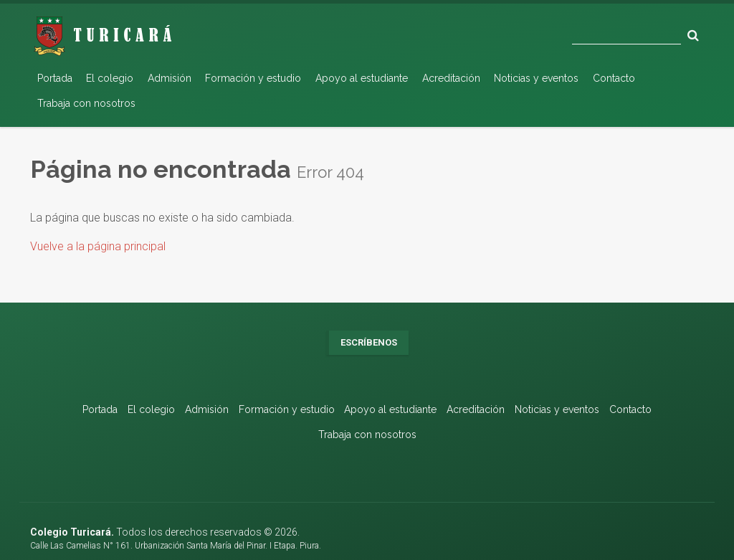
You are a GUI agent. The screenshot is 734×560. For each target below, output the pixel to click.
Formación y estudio (253, 78)
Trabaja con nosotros (86, 103)
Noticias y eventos (536, 78)
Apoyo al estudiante (362, 78)
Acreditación (451, 78)
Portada (55, 78)
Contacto (614, 78)
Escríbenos (369, 342)
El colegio (110, 78)
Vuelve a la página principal (98, 246)
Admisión (170, 78)
